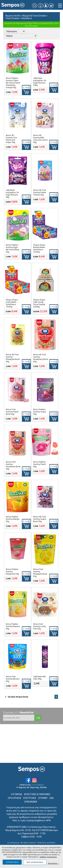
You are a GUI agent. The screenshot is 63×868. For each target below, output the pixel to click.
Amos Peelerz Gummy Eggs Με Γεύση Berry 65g (13, 248)
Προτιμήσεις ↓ (53, 863)
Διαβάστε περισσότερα (48, 857)
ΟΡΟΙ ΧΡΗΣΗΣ (15, 798)
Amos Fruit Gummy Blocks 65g (13, 679)
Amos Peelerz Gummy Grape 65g (40, 412)
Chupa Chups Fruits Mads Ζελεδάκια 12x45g (12, 303)
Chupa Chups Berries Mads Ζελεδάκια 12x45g (39, 248)
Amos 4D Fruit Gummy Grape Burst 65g (40, 519)
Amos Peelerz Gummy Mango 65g (13, 519)
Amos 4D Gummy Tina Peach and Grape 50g (11, 139)
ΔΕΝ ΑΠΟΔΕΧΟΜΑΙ (35, 862)
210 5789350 (38, 785)
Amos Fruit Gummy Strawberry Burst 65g (13, 465)
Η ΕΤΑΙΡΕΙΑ (17, 794)
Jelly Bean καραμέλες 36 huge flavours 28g (12, 194)
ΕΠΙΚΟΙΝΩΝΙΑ (31, 802)
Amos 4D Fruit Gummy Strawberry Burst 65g (41, 358)
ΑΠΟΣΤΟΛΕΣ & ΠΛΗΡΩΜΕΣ (37, 794)
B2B (52, 798)
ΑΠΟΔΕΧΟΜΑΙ (12, 862)
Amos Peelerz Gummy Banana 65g (13, 626)
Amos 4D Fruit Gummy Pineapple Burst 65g (13, 358)
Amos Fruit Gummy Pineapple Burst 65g (40, 573)
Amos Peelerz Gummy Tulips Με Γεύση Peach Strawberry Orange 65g (13, 83)
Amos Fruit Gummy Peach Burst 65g (12, 412)
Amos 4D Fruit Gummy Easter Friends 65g (40, 192)
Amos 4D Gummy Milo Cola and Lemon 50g (40, 139)
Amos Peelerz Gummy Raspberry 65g (12, 572)
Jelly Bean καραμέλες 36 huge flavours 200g (40, 82)
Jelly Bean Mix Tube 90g (39, 678)
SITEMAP (43, 798)
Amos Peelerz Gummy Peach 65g (40, 464)
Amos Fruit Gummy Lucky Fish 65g (39, 626)
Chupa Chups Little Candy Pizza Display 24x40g (39, 303)
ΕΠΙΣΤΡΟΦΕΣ (30, 798)
